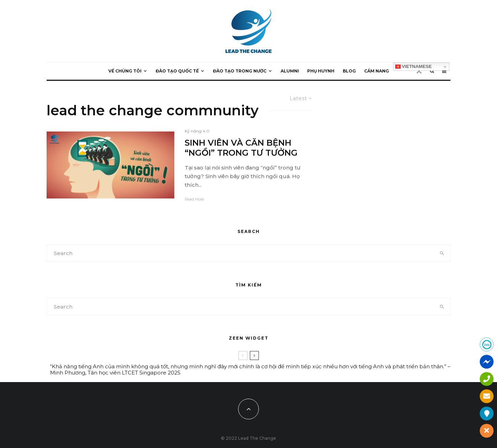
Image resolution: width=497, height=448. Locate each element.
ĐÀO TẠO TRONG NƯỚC (240, 71)
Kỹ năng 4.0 (197, 131)
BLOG (349, 71)
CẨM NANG (377, 71)
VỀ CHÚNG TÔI (125, 71)
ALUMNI (290, 71)
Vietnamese (413, 67)
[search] (442, 253)
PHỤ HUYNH (321, 71)
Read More (194, 199)
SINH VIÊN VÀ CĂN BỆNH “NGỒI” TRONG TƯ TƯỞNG (241, 148)
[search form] (240, 253)
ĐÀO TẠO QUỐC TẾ (177, 71)
